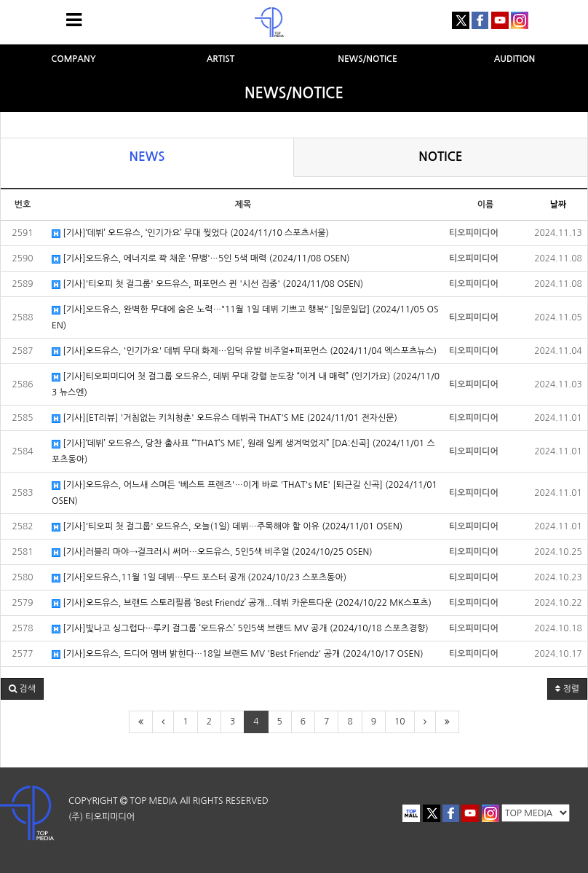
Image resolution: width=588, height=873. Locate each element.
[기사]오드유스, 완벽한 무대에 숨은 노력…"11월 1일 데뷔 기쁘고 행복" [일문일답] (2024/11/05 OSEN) (245, 317)
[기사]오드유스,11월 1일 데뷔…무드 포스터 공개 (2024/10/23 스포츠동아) (199, 578)
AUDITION (515, 59)
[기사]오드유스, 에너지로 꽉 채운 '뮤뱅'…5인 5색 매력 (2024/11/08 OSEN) (201, 259)
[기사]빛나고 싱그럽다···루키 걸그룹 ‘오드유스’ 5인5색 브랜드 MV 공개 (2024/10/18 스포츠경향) (240, 629)
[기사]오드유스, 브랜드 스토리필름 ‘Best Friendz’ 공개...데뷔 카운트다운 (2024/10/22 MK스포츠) (242, 603)
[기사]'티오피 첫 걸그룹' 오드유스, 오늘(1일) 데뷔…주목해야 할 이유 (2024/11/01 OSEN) (227, 527)
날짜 (559, 205)
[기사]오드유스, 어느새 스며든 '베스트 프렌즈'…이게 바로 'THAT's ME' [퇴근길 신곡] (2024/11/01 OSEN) (245, 493)
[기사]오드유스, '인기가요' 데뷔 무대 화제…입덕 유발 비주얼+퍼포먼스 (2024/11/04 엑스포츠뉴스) (244, 351)
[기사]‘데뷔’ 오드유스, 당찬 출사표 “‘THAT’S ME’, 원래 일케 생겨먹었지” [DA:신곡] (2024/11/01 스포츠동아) (243, 451)
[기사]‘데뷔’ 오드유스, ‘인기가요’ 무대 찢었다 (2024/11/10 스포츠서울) (190, 233)
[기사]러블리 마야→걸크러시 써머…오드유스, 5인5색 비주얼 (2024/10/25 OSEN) (212, 552)
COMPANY (73, 59)
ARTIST (221, 59)
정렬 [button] (567, 689)
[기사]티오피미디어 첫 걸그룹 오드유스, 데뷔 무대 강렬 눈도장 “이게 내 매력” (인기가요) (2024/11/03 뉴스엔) (246, 384)
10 (400, 722)
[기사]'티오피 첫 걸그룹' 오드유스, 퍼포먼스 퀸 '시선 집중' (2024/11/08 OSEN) (207, 284)
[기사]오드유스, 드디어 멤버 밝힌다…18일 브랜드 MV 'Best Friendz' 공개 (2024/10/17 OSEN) (238, 654)
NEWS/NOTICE (367, 59)
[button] (22, 689)
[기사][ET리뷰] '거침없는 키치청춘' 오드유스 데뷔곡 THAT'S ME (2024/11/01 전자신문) (225, 418)
